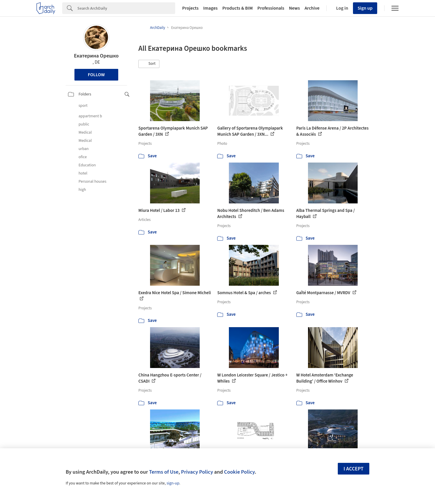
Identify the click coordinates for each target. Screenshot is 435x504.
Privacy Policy (197, 472)
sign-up (173, 483)
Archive (312, 8)
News (294, 8)
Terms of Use (164, 472)
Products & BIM (237, 8)
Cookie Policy (239, 472)
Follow (96, 75)
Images (210, 8)
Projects (190, 8)
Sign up (365, 8)
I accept (354, 469)
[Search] (126, 8)
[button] (149, 64)
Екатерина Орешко (96, 56)
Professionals (271, 8)
